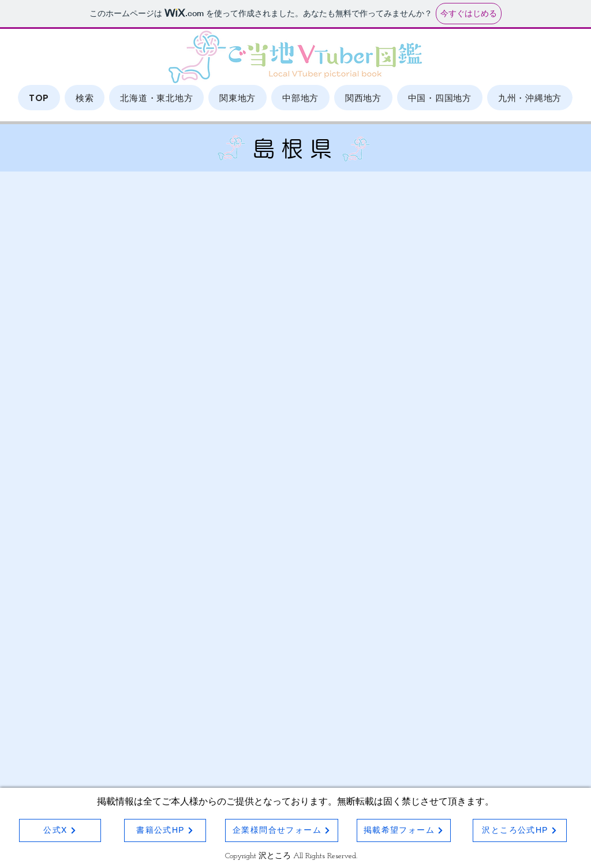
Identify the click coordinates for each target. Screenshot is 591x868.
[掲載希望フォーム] (404, 830)
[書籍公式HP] (165, 830)
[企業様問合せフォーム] (282, 830)
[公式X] (60, 830)
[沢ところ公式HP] (520, 830)
